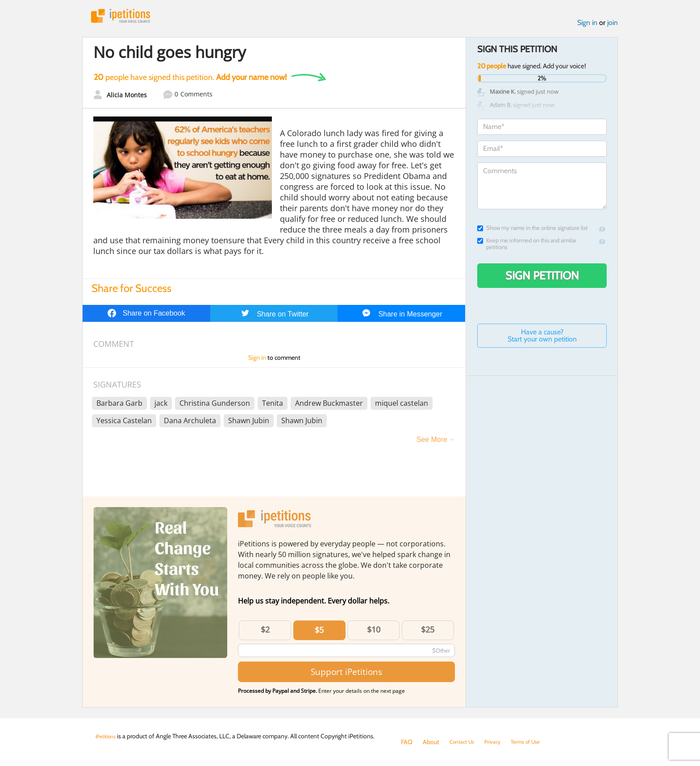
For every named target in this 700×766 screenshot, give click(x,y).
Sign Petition (542, 279)
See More (432, 443)
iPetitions (128, 18)
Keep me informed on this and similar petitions (527, 247)
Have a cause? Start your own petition (542, 339)
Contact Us (465, 742)
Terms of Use (536, 742)
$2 (265, 633)
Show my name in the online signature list (532, 231)
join (612, 26)
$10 (374, 633)
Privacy (499, 742)
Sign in (587, 26)
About (431, 742)
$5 (319, 633)
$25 (428, 633)
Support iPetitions (346, 675)
